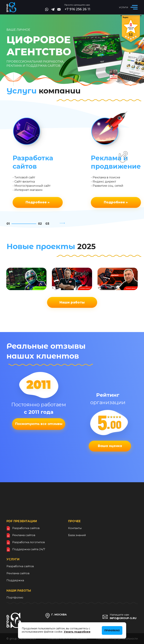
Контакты (75, 528)
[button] (63, 224)
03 (47, 224)
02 (40, 224)
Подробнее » (38, 202)
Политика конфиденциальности (117, 639)
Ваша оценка (110, 446)
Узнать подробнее (77, 632)
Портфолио (15, 597)
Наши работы (72, 302)
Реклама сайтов (24, 535)
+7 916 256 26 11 (77, 9)
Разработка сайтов (26, 528)
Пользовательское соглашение (67, 639)
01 (8, 224)
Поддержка (15, 580)
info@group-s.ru (123, 618)
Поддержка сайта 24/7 (29, 549)
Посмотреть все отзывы (39, 424)
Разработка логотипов (29, 542)
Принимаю (112, 630)
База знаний (77, 535)
